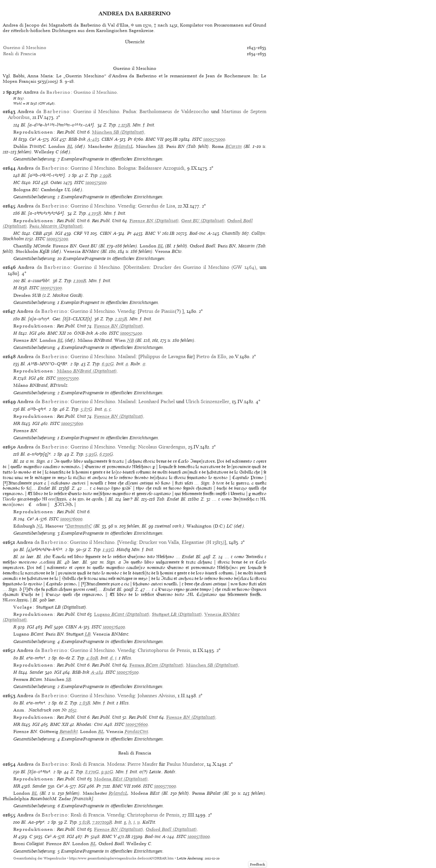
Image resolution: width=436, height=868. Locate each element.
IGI (55, 139)
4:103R (95, 213)
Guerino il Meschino (25, 48)
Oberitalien (137, 267)
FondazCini (136, 732)
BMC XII (57, 333)
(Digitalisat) (118, 132)
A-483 (93, 139)
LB (88, 634)
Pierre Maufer (143, 764)
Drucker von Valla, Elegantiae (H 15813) (182, 542)
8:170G (92, 772)
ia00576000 (71, 519)
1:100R (80, 281)
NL (40, 526)
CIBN (107, 139)
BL (70, 146)
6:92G (108, 364)
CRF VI (81, 233)
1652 (73, 710)
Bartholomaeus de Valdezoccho (174, 111)
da (47, 92)
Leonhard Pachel (157, 401)
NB (130, 340)
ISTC (197, 139)
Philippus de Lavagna (163, 356)
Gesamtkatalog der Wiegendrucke (40, 858)
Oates (56, 182)
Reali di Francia (20, 54)
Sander (37, 672)
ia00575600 (72, 423)
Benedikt (69, 732)
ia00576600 (137, 724)
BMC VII (154, 139)
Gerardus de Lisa (157, 206)
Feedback (258, 864)
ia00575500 (68, 378)
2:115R (121, 319)
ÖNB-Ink (84, 333)
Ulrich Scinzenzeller (207, 401)
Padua (129, 111)
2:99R (105, 175)
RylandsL (124, 146)
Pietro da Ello (211, 356)
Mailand (127, 356)
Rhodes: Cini (89, 724)
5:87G (87, 409)
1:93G (108, 550)
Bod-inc (197, 233)
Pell (49, 627)
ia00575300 (51, 288)
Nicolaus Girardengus (162, 447)
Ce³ (33, 139)
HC (17, 182)
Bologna (127, 168)
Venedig (127, 206)
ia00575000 (214, 139)
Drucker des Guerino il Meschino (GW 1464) (205, 267)
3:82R (84, 822)
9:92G (107, 772)
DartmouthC (79, 526)
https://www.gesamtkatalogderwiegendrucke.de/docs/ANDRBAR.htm (121, 858)
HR (17, 423)
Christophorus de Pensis (164, 650)
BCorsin (234, 146)
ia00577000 (165, 786)
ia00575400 (131, 333)
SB (160, 146)
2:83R (85, 703)
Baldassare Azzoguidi (161, 168)
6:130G (106, 454)
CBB (37, 233)
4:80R (92, 658)
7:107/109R (102, 822)
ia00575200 (57, 239)
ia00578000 (199, 836)
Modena (116, 764)
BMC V (153, 233)
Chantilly (231, 233)
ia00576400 (114, 627)
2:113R (124, 125)
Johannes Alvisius (156, 696)
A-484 (97, 672)
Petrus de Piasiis (157, 311)
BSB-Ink (77, 139)
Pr (130, 139)
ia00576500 (128, 672)
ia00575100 (96, 182)
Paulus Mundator (185, 764)
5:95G (91, 454)
